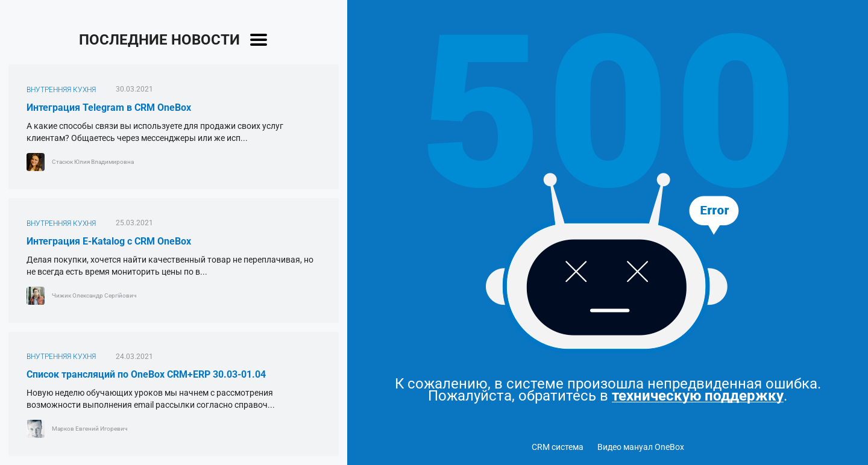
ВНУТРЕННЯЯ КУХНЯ (61, 90)
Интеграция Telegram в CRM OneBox (109, 108)
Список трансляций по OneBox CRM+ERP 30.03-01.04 (146, 374)
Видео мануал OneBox (641, 447)
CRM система (558, 447)
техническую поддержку (698, 396)
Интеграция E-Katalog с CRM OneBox (109, 241)
